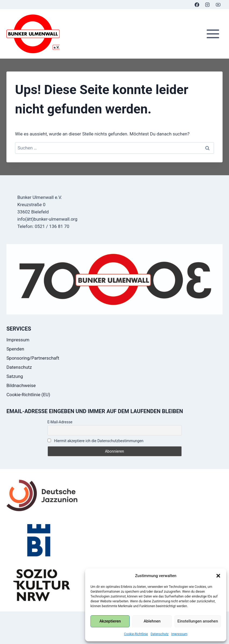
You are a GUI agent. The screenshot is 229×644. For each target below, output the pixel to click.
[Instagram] (208, 5)
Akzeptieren (110, 621)
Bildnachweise (21, 385)
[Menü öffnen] (213, 34)
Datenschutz (160, 634)
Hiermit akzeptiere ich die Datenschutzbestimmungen (96, 441)
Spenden (15, 349)
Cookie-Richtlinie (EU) (28, 395)
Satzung (15, 376)
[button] (218, 576)
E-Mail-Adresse (60, 422)
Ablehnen (152, 621)
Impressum (179, 634)
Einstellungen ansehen (198, 621)
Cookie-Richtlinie (136, 634)
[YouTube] (218, 5)
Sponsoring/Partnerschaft (33, 358)
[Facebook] (197, 5)
